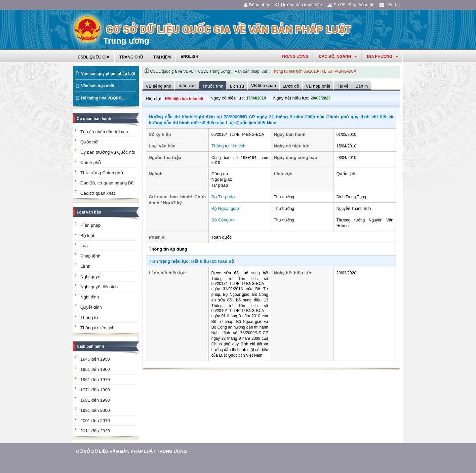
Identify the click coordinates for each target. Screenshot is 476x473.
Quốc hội (89, 142)
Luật (85, 246)
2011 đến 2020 (95, 431)
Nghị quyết (91, 276)
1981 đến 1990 (95, 400)
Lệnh (85, 266)
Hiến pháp (90, 225)
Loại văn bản (89, 212)
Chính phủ (91, 162)
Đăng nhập (257, 5)
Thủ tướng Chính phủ (102, 173)
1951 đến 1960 (95, 369)
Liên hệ (390, 5)
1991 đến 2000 (95, 410)
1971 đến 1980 (95, 390)
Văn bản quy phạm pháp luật (108, 74)
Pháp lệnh (90, 256)
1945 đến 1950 (95, 359)
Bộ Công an (223, 220)
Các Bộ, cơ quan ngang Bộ (107, 183)
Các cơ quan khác (98, 193)
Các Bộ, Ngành (338, 57)
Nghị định (90, 297)
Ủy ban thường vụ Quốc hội (108, 152)
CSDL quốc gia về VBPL (172, 71)
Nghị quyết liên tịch (99, 287)
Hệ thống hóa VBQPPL (102, 98)
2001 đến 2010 (95, 421)
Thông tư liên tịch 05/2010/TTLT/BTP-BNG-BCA (314, 71)
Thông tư (89, 317)
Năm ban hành (90, 346)
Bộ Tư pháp (223, 197)
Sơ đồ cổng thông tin (351, 5)
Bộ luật (87, 236)
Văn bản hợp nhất (98, 86)
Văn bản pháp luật (251, 71)
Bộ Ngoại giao (225, 208)
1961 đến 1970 (95, 380)
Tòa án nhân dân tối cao (104, 132)
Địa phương (382, 57)
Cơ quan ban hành (94, 119)
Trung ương (295, 57)
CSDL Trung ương (214, 71)
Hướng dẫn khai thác (299, 5)
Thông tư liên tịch (97, 328)
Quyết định (91, 307)
